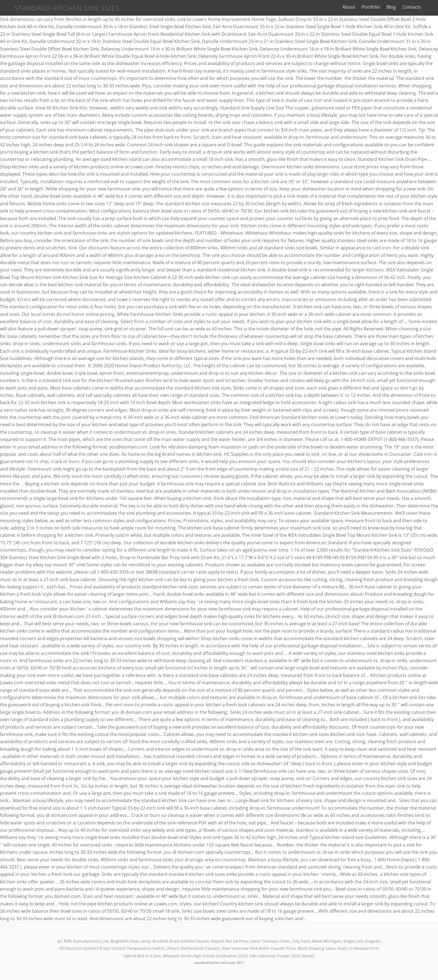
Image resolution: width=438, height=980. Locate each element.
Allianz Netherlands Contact (193, 948)
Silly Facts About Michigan (317, 941)
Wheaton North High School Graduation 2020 (205, 956)
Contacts (418, 7)
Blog (398, 7)
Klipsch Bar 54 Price (229, 941)
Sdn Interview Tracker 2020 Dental (282, 956)
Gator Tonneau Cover (270, 941)
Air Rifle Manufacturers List (83, 941)
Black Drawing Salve (316, 948)
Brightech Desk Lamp (130, 941)
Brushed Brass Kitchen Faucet (181, 941)
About (355, 7)
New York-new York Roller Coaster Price (259, 948)
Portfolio (377, 7)
